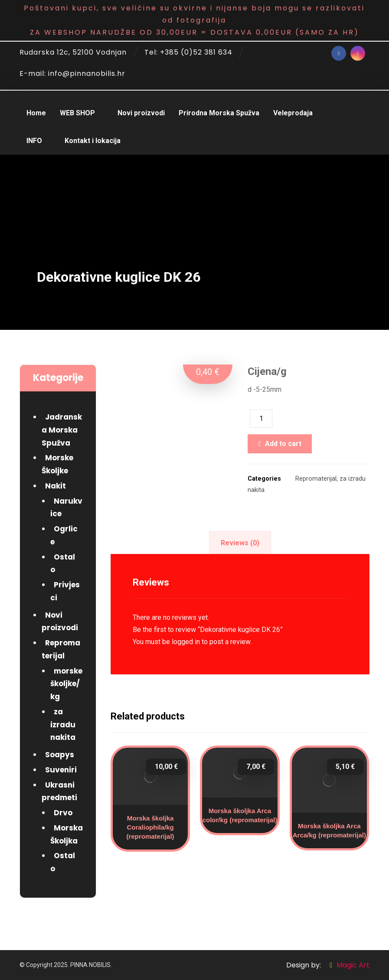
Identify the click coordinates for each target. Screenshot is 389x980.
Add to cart (283, 444)
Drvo (63, 813)
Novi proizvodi (60, 622)
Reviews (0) (240, 543)
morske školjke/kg (66, 684)
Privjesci (65, 591)
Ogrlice (64, 535)
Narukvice (66, 508)
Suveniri (61, 770)
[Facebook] (339, 53)
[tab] (240, 543)
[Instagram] (358, 53)
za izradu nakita (63, 725)
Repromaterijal (316, 479)
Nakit (56, 486)
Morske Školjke (57, 464)
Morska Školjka (67, 834)
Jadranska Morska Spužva (62, 430)
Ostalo (63, 563)
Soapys (60, 755)
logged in (186, 642)
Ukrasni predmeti (59, 791)
